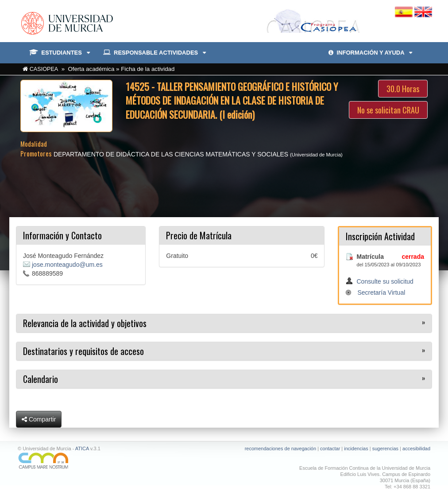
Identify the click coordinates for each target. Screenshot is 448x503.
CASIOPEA (44, 69)
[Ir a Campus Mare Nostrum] (118, 461)
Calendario (41, 379)
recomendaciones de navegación (280, 448)
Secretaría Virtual (381, 292)
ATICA (82, 448)
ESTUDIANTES (60, 53)
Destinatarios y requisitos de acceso (83, 351)
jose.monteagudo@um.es (67, 265)
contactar (330, 448)
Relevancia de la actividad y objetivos (85, 323)
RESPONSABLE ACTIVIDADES (154, 53)
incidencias (356, 448)
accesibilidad (416, 448)
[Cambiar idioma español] (405, 12)
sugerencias (385, 448)
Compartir (39, 419)
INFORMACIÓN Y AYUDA (370, 53)
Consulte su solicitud (385, 281)
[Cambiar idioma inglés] (423, 12)
